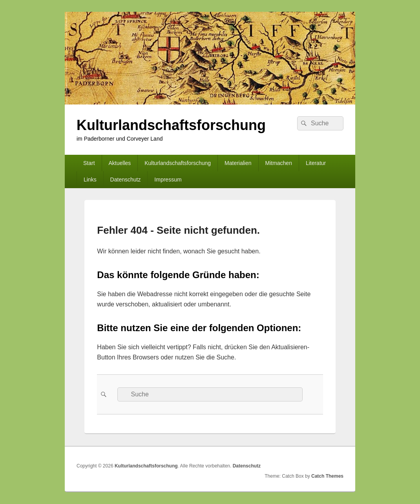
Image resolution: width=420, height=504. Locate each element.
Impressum (168, 180)
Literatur (316, 163)
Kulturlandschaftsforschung (171, 125)
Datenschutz (126, 180)
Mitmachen (278, 163)
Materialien (238, 163)
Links (90, 180)
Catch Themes (327, 476)
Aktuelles (120, 163)
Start (89, 163)
